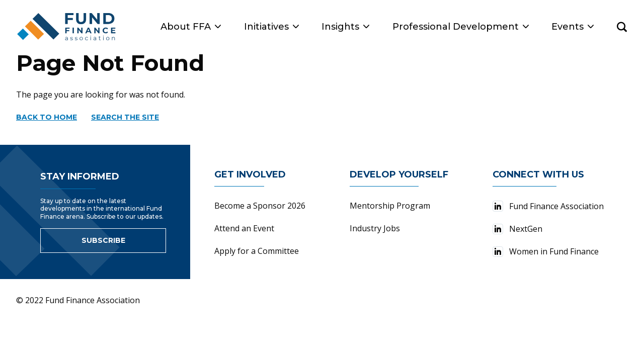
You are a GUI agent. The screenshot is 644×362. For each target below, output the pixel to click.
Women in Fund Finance (546, 251)
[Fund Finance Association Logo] (67, 27)
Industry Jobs (375, 228)
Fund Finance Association (548, 206)
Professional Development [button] (461, 27)
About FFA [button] (191, 27)
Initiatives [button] (271, 27)
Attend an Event (244, 228)
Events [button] (573, 27)
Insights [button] (345, 27)
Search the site (125, 117)
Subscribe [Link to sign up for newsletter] (103, 240)
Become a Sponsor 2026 (260, 206)
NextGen (517, 229)
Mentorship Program (390, 206)
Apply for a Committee (257, 251)
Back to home (47, 117)
